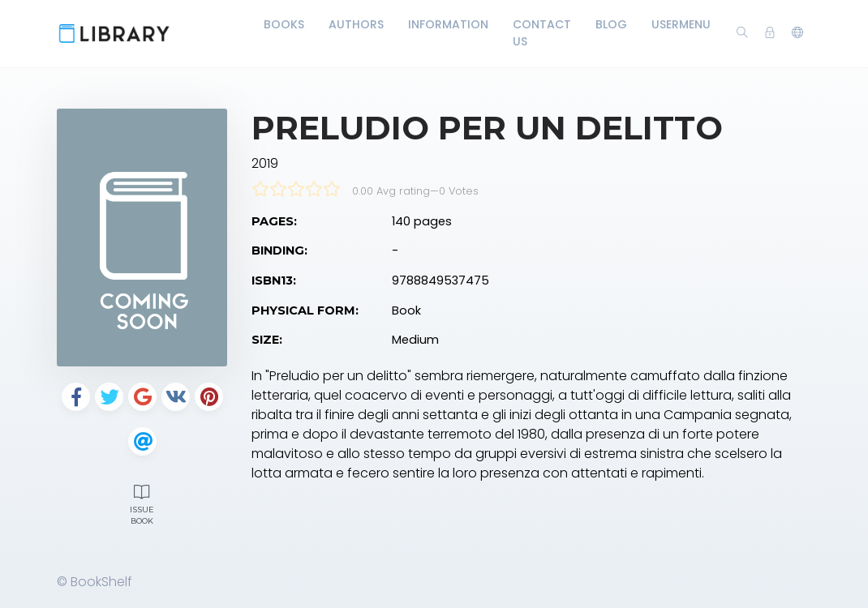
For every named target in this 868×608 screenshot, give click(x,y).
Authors (356, 24)
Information (448, 24)
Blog (611, 24)
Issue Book (142, 503)
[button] (797, 33)
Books (284, 24)
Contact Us (542, 33)
